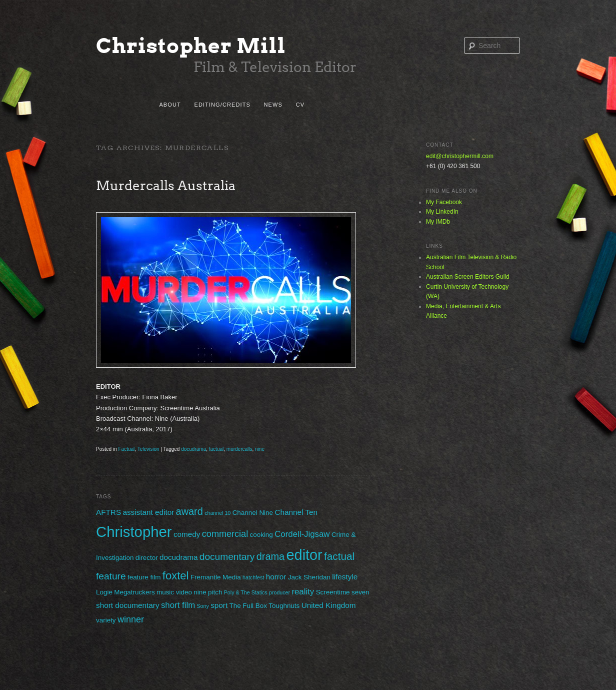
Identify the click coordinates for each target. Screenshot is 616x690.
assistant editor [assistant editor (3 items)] (148, 512)
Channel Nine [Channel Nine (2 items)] (253, 513)
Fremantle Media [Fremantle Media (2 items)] (216, 577)
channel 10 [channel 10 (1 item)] (217, 513)
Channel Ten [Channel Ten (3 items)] (296, 512)
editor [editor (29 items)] (304, 555)
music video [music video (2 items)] (174, 592)
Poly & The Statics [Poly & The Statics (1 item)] (246, 592)
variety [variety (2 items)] (106, 620)
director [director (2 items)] (147, 558)
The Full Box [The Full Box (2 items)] (248, 606)
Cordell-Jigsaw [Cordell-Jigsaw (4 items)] (302, 534)
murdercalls (239, 449)
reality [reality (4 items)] (303, 592)
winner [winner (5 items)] (131, 619)
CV (300, 105)
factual (216, 449)
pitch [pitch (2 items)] (215, 592)
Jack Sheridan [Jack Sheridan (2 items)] (309, 577)
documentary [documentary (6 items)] (227, 557)
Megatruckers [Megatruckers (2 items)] (134, 592)
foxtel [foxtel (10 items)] (176, 576)
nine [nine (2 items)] (200, 592)
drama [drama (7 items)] (270, 556)
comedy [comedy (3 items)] (187, 534)
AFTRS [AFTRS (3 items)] (108, 512)
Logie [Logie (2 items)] (104, 592)
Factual (126, 449)
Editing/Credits (222, 105)
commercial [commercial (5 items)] (225, 534)
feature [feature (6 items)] (111, 576)
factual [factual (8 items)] (339, 556)
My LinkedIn (442, 212)
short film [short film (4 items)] (178, 605)
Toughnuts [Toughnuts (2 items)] (284, 606)
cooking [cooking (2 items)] (261, 535)
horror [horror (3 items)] (276, 577)
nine (260, 449)
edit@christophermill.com (460, 156)
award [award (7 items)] (189, 511)
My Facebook (444, 202)
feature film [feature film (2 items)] (144, 577)
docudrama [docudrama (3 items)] (178, 557)
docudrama (193, 449)
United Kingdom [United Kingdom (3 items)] (329, 605)
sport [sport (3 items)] (219, 605)
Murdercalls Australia (166, 185)
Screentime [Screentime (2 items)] (333, 592)
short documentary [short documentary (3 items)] (128, 605)
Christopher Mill (191, 46)
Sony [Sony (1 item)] (203, 606)
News (273, 105)
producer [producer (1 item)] (279, 592)
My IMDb (438, 222)
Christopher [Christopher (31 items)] (134, 532)
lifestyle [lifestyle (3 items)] (345, 577)
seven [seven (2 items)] (360, 592)
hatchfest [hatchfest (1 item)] (253, 577)
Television (148, 449)
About (170, 105)
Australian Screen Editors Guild (468, 277)
